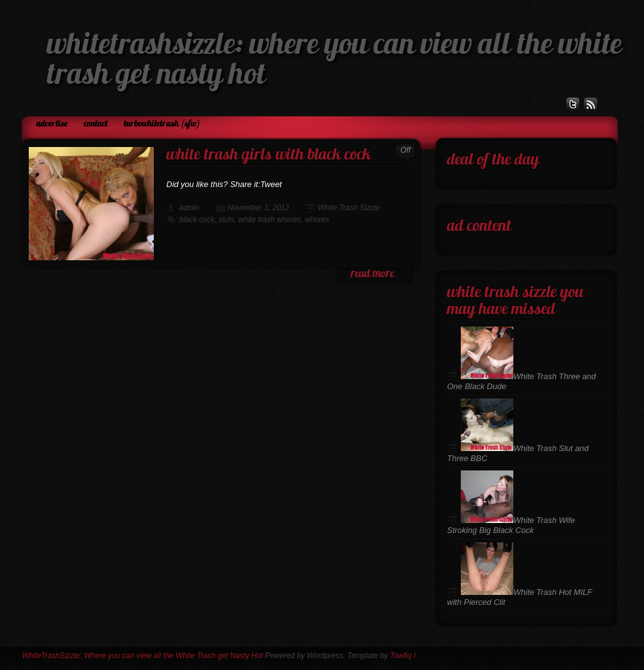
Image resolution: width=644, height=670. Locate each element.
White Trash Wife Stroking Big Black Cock (511, 525)
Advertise (52, 124)
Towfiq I (403, 656)
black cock (197, 220)
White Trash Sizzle (349, 208)
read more (372, 274)
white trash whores (269, 220)
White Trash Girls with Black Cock (269, 155)
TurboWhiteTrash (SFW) (162, 124)
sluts (227, 220)
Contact (96, 124)
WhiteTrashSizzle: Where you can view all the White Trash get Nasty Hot (143, 656)
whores (317, 220)
